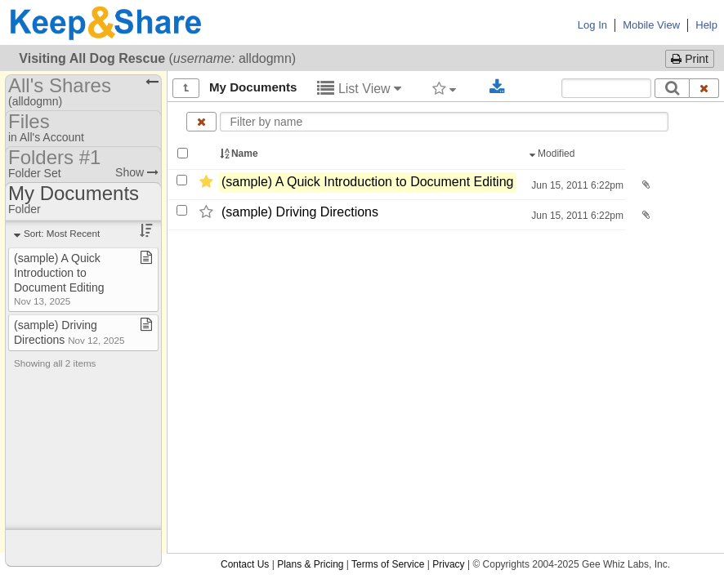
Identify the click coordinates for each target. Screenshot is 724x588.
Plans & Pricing (310, 564)
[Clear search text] (704, 88)
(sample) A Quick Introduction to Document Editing (368, 182)
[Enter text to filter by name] (445, 122)
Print (690, 59)
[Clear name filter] (201, 122)
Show (137, 172)
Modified (554, 154)
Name (240, 154)
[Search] (672, 88)
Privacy (448, 564)
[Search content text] (606, 88)
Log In (592, 25)
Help (706, 25)
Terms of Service (388, 564)
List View (359, 89)
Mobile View (651, 25)
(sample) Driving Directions (300, 212)
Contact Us (245, 564)
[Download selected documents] (497, 87)
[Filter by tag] (444, 88)
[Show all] (186, 88)
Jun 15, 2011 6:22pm (576, 185)
